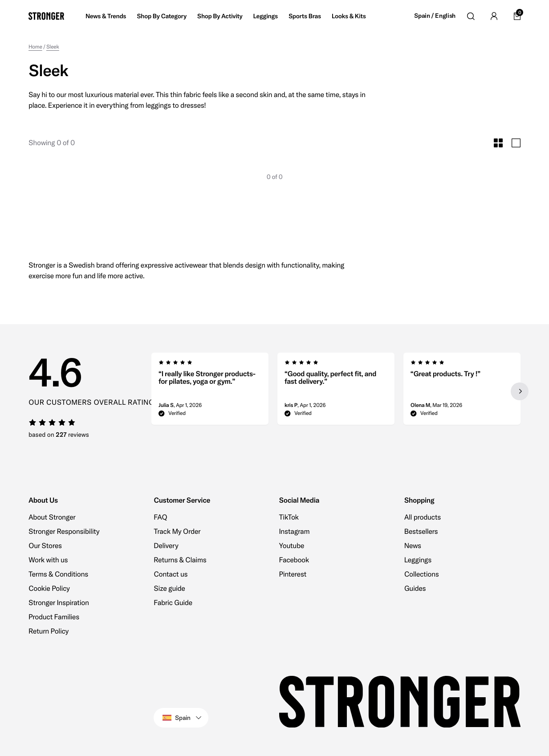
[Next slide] (520, 391)
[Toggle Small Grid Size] (498, 143)
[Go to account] (494, 16)
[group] (210, 391)
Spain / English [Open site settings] (435, 16)
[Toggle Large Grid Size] (516, 143)
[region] (336, 391)
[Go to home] (46, 16)
